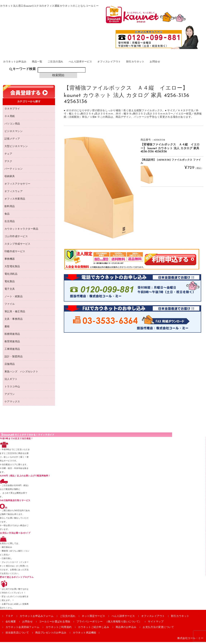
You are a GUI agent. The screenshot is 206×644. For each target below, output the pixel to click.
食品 (7, 216)
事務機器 (10, 261)
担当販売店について (17, 635)
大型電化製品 (12, 269)
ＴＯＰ (10, 618)
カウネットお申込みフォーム (37, 618)
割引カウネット (166, 64)
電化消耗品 (11, 276)
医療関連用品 (12, 336)
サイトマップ (156, 624)
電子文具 (10, 291)
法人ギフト (11, 381)
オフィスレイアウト (134, 64)
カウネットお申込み (20, 64)
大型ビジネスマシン (16, 148)
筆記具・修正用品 (15, 314)
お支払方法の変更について (158, 629)
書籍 (7, 329)
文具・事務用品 (14, 321)
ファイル (10, 306)
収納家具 (10, 178)
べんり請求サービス (99, 64)
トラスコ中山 (12, 389)
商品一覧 (47, 64)
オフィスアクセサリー (17, 186)
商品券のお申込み (126, 629)
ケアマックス (12, 404)
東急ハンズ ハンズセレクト (21, 374)
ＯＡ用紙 (10, 118)
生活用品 (10, 223)
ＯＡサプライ (12, 111)
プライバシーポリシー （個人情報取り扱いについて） (109, 624)
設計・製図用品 (14, 359)
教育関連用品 (12, 344)
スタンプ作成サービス (17, 246)
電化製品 (10, 284)
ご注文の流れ (69, 64)
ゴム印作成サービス (16, 238)
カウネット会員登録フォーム (23, 629)
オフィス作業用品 (15, 201)
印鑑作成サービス (15, 254)
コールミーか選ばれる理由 (55, 624)
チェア (8, 156)
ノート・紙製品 (14, 299)
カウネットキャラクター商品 (21, 231)
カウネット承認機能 (85, 635)
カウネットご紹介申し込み (94, 629)
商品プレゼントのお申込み (51, 635)
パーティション (14, 171)
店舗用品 (10, 366)
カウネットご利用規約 (59, 629)
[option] (99, 190)
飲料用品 (10, 208)
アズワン (10, 396)
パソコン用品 (12, 126)
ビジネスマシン (14, 133)
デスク (8, 163)
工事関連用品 (12, 351)
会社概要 (11, 624)
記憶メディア (12, 141)
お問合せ (190, 64)
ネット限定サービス (93, 618)
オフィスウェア (14, 193)
